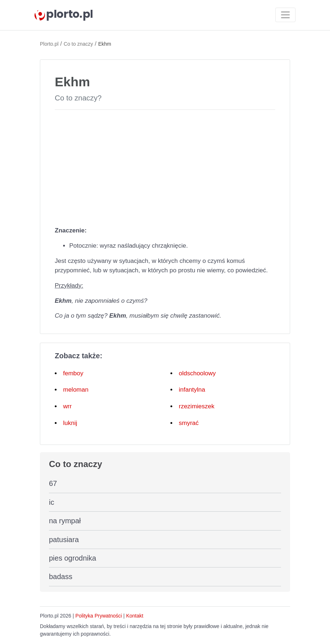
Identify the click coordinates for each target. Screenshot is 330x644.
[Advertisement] (165, 166)
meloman (76, 390)
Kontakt (135, 616)
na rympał (65, 521)
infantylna (192, 390)
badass (61, 577)
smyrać (189, 423)
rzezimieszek (197, 406)
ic (51, 502)
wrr (67, 406)
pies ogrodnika (73, 558)
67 (53, 483)
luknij (70, 423)
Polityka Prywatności (99, 616)
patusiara (64, 540)
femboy (73, 373)
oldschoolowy (197, 373)
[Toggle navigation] (285, 15)
